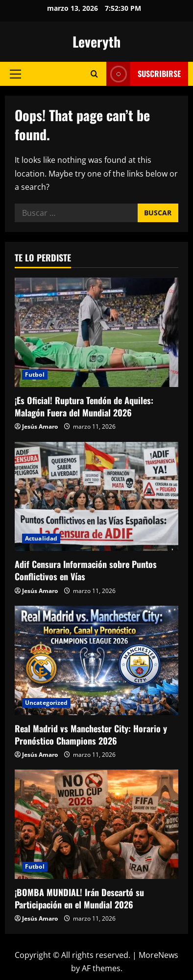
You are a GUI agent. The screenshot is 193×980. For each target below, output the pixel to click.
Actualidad (41, 538)
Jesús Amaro (40, 426)
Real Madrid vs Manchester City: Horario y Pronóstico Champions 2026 (91, 735)
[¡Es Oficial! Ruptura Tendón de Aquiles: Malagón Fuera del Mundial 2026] (96, 332)
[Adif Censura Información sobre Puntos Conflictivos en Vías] (96, 497)
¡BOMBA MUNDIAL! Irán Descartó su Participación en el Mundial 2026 (79, 898)
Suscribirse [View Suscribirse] (144, 74)
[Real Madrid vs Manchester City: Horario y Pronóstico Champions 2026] (96, 660)
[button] (15, 74)
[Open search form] (94, 74)
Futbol (35, 374)
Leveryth (96, 41)
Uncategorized (46, 703)
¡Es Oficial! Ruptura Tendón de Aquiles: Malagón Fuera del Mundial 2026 (84, 406)
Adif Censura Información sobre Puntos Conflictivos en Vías (86, 570)
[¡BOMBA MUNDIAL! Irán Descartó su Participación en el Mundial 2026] (96, 824)
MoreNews (158, 955)
